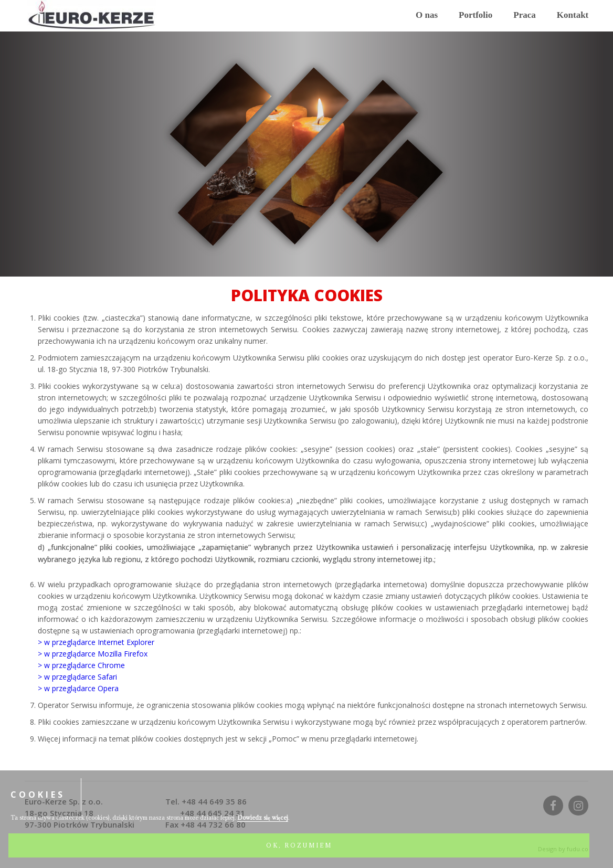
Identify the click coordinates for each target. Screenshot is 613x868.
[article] (307, 528)
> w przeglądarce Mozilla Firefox (93, 654)
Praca (524, 15)
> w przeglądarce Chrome (81, 665)
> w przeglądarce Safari (77, 677)
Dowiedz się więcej (263, 818)
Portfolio (475, 15)
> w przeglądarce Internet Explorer (96, 642)
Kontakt (573, 15)
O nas (427, 15)
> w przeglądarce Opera (78, 688)
